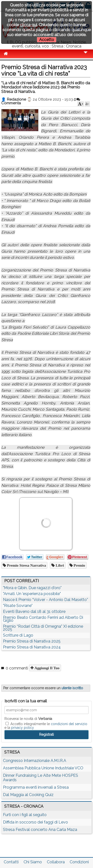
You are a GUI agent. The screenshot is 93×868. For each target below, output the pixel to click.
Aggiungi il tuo (46, 668)
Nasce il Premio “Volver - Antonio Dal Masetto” (46, 600)
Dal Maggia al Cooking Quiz (28, 795)
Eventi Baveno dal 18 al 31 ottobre (34, 612)
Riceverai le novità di (28, 719)
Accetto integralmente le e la (46, 726)
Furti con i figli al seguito (25, 815)
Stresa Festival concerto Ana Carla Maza (40, 830)
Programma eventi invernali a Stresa (36, 787)
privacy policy (23, 728)
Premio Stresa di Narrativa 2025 (32, 641)
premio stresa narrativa (26, 565)
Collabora (56, 862)
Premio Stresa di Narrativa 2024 (32, 647)
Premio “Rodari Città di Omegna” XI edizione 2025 (43, 628)
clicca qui (28, 25)
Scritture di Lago (18, 635)
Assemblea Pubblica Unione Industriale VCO (43, 768)
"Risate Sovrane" (18, 606)
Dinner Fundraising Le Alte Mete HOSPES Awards (41, 778)
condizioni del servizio (69, 724)
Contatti (11, 862)
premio (79, 565)
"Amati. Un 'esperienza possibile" (32, 594)
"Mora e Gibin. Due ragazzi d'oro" (32, 588)
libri (59, 565)
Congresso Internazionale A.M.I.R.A (35, 761)
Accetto (47, 40)
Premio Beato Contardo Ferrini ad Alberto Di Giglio (43, 619)
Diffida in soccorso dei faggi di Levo (35, 822)
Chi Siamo (33, 862)
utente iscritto (72, 688)
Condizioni (79, 862)
